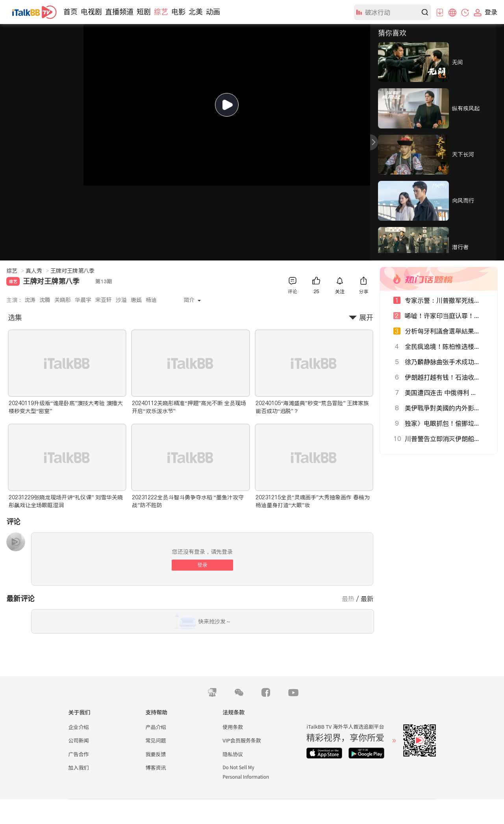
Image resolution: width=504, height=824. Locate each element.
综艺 (161, 12)
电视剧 (91, 12)
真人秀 (37, 271)
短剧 (144, 12)
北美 (196, 12)
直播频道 (119, 12)
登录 (202, 565)
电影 (178, 12)
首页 (70, 12)
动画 (213, 12)
